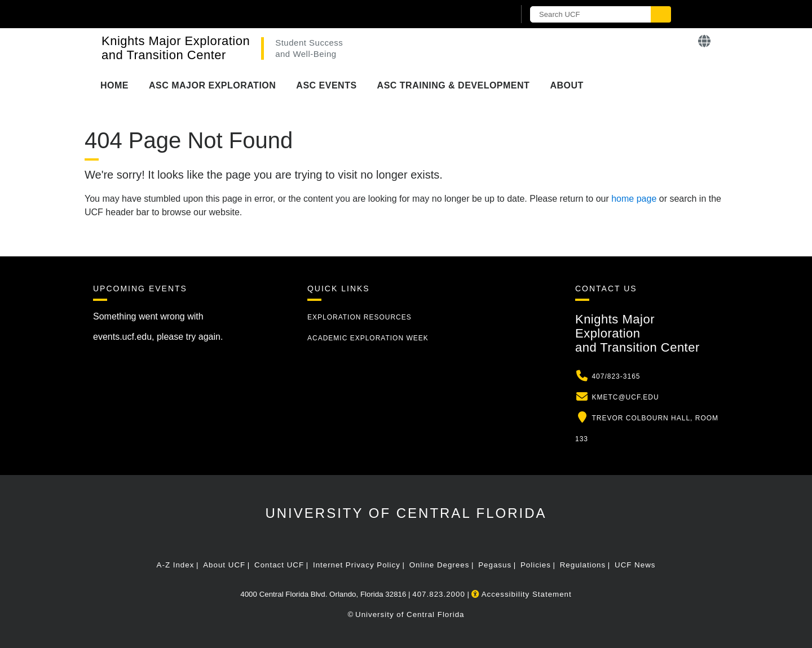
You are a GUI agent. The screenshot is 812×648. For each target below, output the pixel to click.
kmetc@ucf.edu (625, 397)
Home (114, 85)
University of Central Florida (406, 513)
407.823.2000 (439, 594)
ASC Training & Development (454, 85)
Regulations (583, 565)
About (566, 85)
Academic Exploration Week (368, 338)
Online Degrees (440, 565)
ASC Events (326, 85)
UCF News (635, 565)
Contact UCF (279, 565)
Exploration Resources (359, 317)
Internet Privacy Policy (357, 565)
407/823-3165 (616, 376)
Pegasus (495, 565)
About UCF (224, 565)
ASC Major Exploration (212, 85)
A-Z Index (176, 565)
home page (634, 199)
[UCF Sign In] (478, 15)
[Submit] (661, 14)
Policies (536, 565)
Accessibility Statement (522, 594)
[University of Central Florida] (224, 14)
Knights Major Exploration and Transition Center (176, 48)
